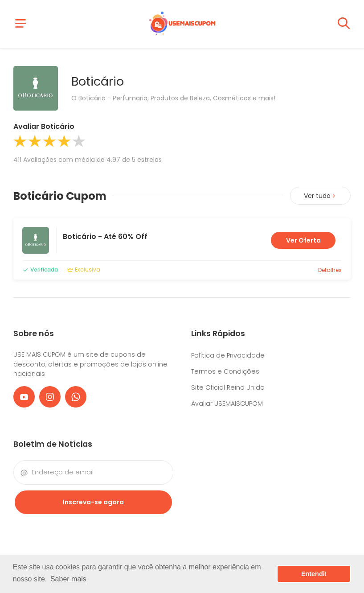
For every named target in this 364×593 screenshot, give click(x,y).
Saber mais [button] (68, 579)
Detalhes (330, 270)
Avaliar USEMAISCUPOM (227, 404)
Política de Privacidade (228, 355)
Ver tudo (320, 196)
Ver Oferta (303, 240)
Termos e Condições (225, 371)
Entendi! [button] (314, 574)
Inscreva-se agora (93, 502)
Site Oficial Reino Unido (228, 387)
